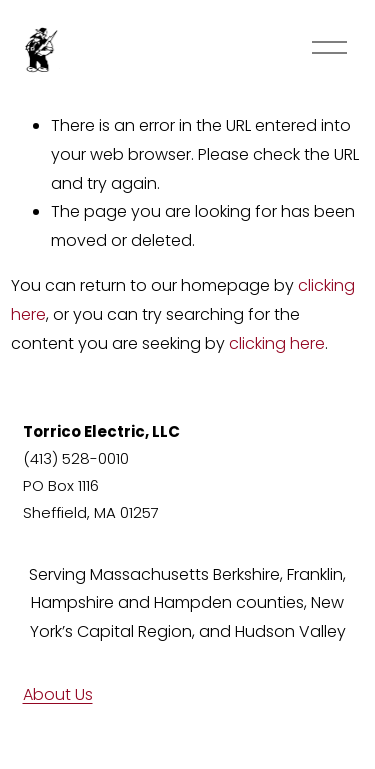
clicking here (277, 343)
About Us (58, 694)
